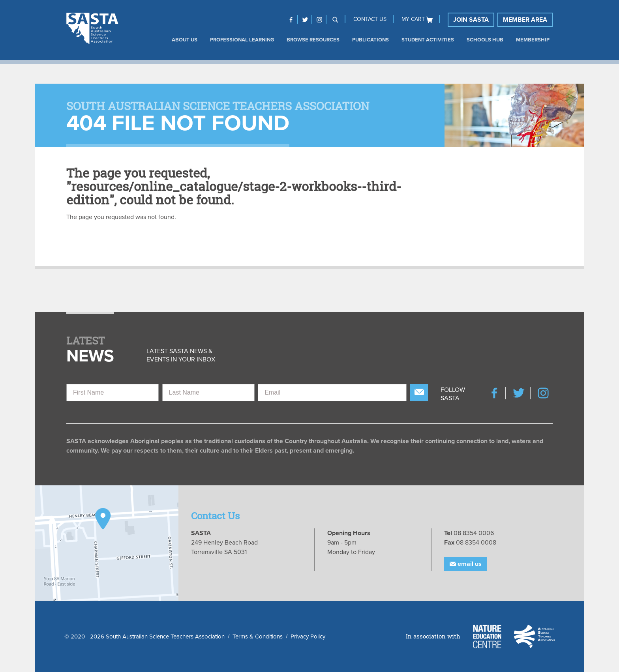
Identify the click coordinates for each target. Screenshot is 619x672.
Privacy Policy (308, 636)
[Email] (332, 393)
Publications (370, 40)
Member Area (525, 20)
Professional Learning (242, 40)
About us (185, 40)
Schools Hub (485, 40)
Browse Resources (313, 40)
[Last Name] (208, 393)
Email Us (466, 564)
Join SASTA (471, 20)
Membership (533, 40)
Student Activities (428, 40)
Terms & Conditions (258, 636)
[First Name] (113, 393)
